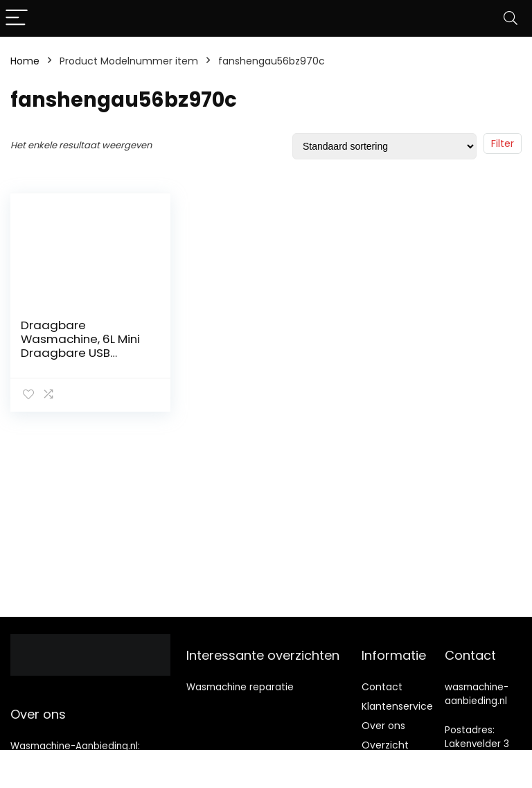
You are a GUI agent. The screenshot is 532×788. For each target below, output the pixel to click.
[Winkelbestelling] (384, 146)
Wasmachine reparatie (240, 687)
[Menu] (17, 18)
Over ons (383, 726)
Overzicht (385, 745)
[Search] (511, 18)
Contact (382, 687)
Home (25, 61)
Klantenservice (397, 706)
